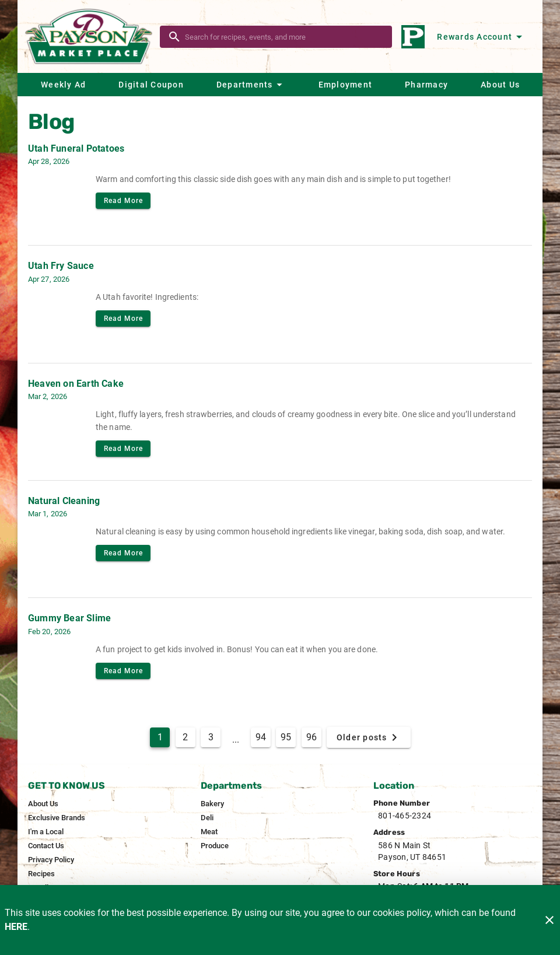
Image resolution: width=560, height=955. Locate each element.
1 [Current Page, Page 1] (160, 737)
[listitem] (43, 804)
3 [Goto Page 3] (211, 737)
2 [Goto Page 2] (185, 737)
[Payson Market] (92, 36)
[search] (284, 37)
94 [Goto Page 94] (261, 737)
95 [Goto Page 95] (286, 737)
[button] (251, 85)
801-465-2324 (405, 816)
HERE (16, 927)
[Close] (549, 920)
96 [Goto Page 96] (311, 737)
